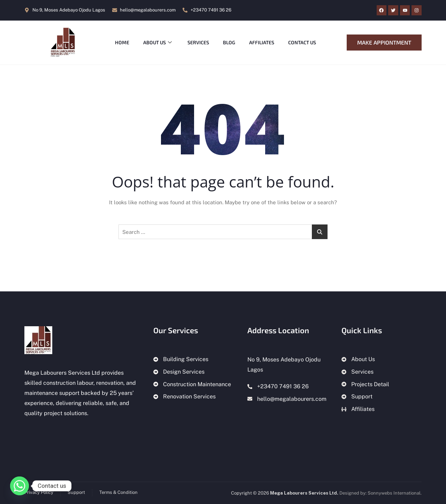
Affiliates (262, 42)
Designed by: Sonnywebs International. (380, 493)
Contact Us (302, 42)
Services (199, 42)
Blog (229, 42)
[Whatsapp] (20, 486)
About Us (157, 43)
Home (122, 42)
